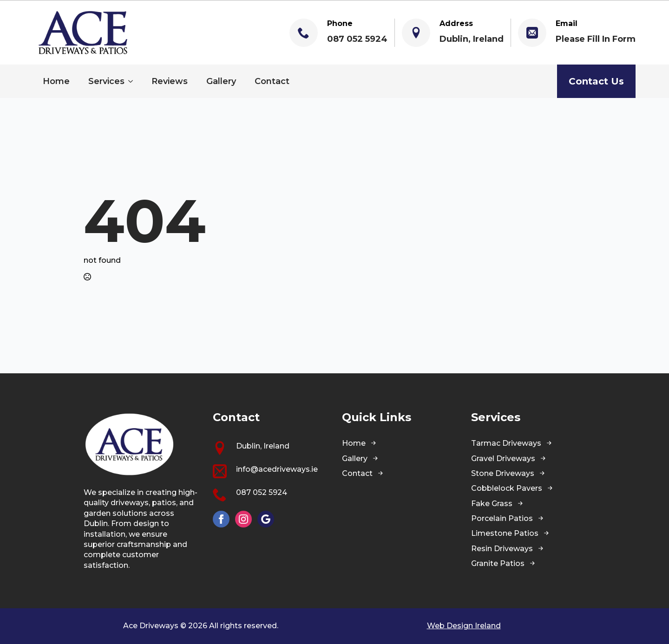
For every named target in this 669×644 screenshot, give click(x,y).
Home (56, 81)
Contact (272, 81)
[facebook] (221, 519)
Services (106, 81)
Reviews (170, 81)
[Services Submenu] (133, 81)
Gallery (221, 81)
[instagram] (243, 519)
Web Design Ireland (464, 626)
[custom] (266, 519)
